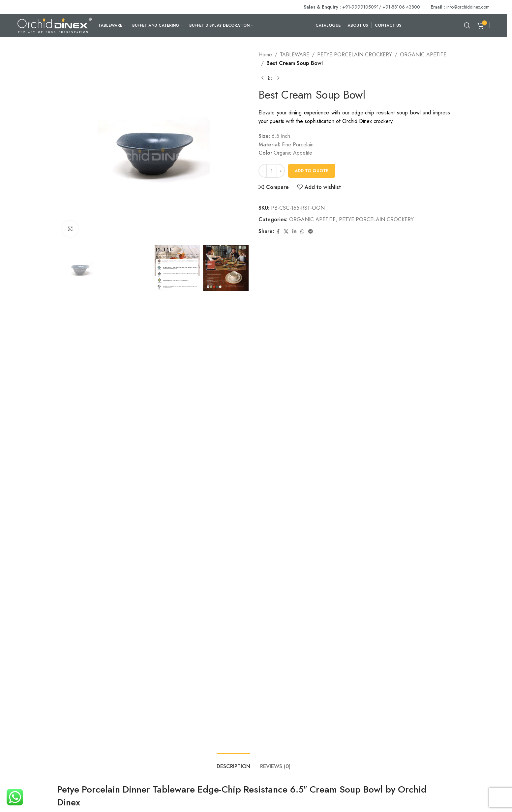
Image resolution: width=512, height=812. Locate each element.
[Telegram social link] (311, 232)
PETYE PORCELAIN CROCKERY (355, 55)
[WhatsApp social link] (302, 232)
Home (265, 55)
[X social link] (286, 232)
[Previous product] (262, 78)
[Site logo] (55, 25)
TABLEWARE (295, 55)
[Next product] (278, 78)
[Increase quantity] (281, 171)
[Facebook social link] (278, 232)
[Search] (467, 25)
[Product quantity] (272, 171)
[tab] (233, 763)
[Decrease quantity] (263, 171)
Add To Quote (312, 171)
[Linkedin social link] (294, 232)
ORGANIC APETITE (423, 55)
